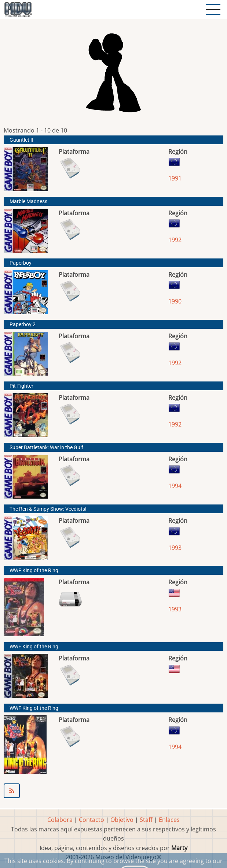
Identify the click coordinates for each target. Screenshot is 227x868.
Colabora (60, 820)
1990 (175, 301)
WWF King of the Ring (34, 571)
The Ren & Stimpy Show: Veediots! (48, 509)
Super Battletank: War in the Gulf (46, 448)
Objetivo (122, 820)
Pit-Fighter (21, 386)
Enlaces (169, 820)
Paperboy (21, 263)
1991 (175, 178)
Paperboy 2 (23, 325)
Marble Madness (28, 202)
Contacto (91, 820)
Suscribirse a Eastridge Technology (113, 791)
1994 (175, 486)
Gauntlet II (21, 140)
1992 (175, 240)
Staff (146, 820)
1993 (175, 548)
